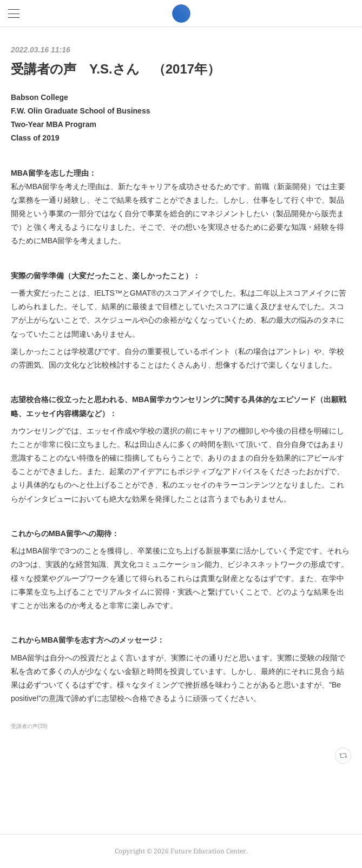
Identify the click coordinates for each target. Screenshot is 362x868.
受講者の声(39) (29, 726)
